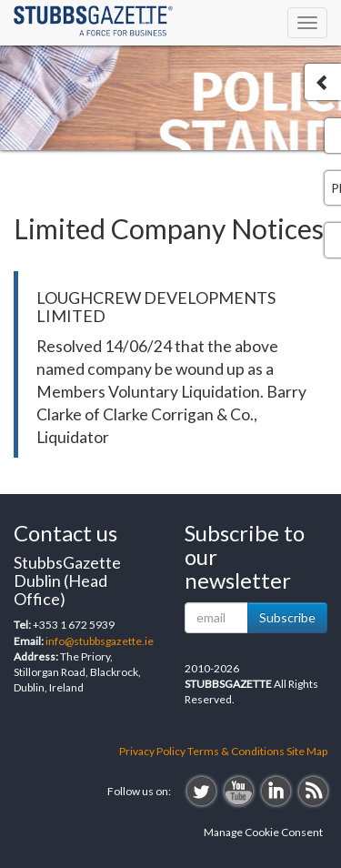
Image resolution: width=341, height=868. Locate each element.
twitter (201, 791)
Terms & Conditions (236, 751)
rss (313, 791)
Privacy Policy (152, 751)
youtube (239, 791)
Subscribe (287, 617)
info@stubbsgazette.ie (100, 641)
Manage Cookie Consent (263, 832)
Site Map (307, 751)
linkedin (276, 791)
